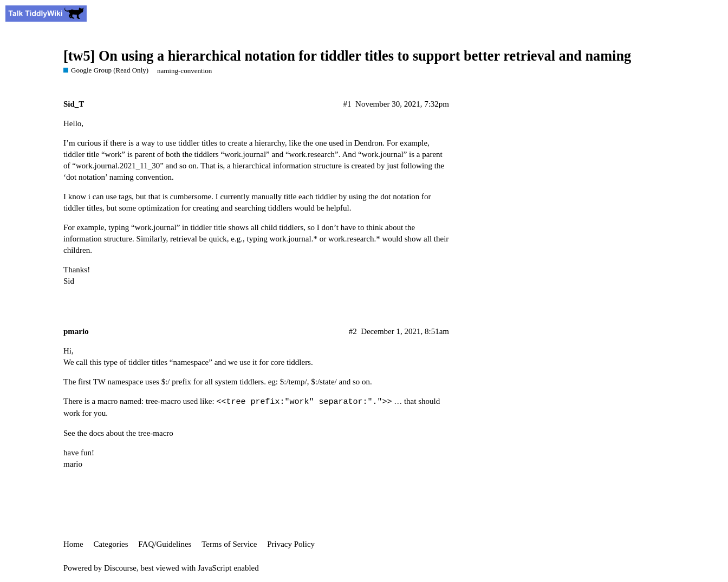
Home (73, 544)
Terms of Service (229, 544)
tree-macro (156, 433)
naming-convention (184, 71)
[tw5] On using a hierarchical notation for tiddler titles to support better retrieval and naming (347, 56)
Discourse (120, 568)
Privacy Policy (291, 544)
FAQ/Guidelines (165, 544)
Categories (110, 544)
